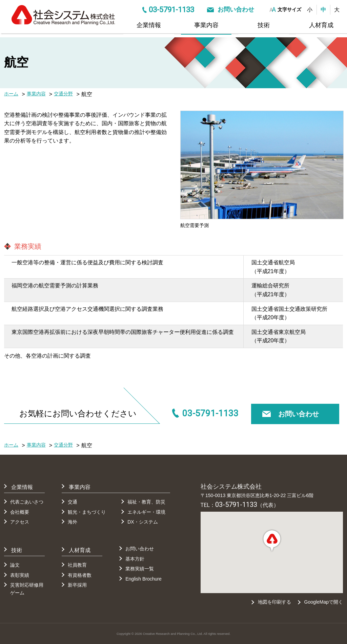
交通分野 (63, 94)
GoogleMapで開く (324, 602)
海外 (73, 522)
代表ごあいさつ (27, 502)
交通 (73, 502)
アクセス (20, 522)
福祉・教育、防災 (146, 502)
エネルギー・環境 (146, 512)
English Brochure (144, 579)
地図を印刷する (274, 602)
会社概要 (20, 512)
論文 (15, 565)
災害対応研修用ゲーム (27, 589)
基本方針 (135, 559)
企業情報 (149, 25)
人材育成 (321, 25)
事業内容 (206, 25)
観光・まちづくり (87, 512)
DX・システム (142, 522)
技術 (264, 25)
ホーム (11, 94)
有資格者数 (80, 575)
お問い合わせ (236, 10)
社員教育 (77, 565)
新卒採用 (77, 585)
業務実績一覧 (140, 569)
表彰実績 (20, 575)
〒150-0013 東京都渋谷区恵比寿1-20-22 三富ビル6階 (257, 495)
